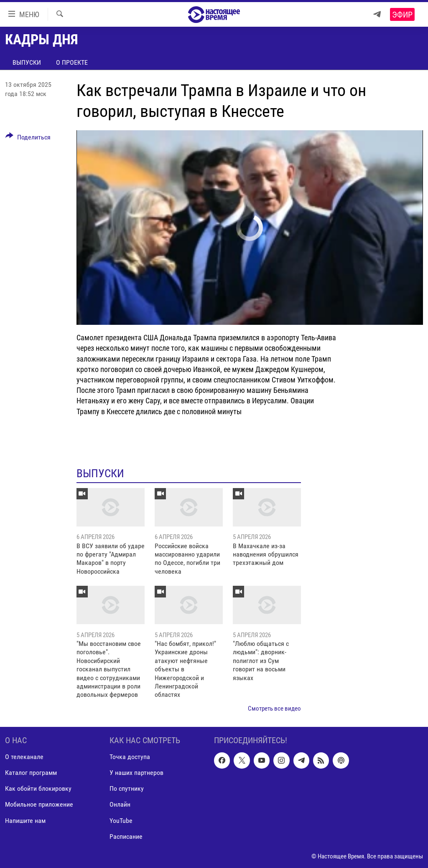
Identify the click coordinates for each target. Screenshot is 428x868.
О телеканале (24, 757)
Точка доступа (130, 757)
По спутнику (127, 789)
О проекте (72, 62)
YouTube (121, 821)
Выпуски (27, 62)
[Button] (28, 139)
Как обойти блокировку (38, 789)
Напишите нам (25, 821)
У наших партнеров (136, 773)
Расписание (126, 836)
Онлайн (120, 805)
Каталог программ (31, 773)
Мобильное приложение (39, 805)
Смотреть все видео (274, 709)
